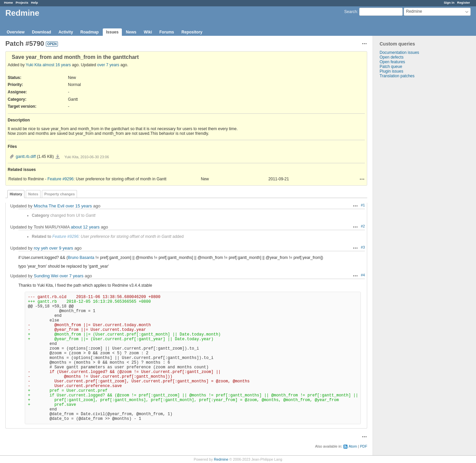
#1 (363, 205)
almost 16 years (57, 65)
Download (41, 32)
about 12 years (85, 227)
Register (464, 3)
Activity (66, 32)
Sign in (449, 3)
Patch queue (391, 67)
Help (35, 3)
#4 (363, 275)
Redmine (221, 459)
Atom (353, 446)
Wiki (148, 32)
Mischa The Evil (49, 206)
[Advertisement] (406, 183)
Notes (33, 194)
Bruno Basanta (81, 258)
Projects (22, 3)
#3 (363, 247)
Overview (16, 32)
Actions (362, 179)
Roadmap (90, 32)
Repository (192, 32)
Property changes (59, 194)
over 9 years (61, 248)
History (16, 194)
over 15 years (79, 206)
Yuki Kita (34, 65)
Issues (112, 32)
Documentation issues (399, 53)
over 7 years (108, 65)
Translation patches (397, 76)
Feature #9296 (61, 179)
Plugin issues (391, 71)
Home (9, 3)
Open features (392, 62)
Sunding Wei (46, 276)
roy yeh (41, 248)
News (131, 32)
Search (350, 12)
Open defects (391, 57)
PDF (364, 446)
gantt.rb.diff (26, 157)
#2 (363, 226)
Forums (167, 32)
